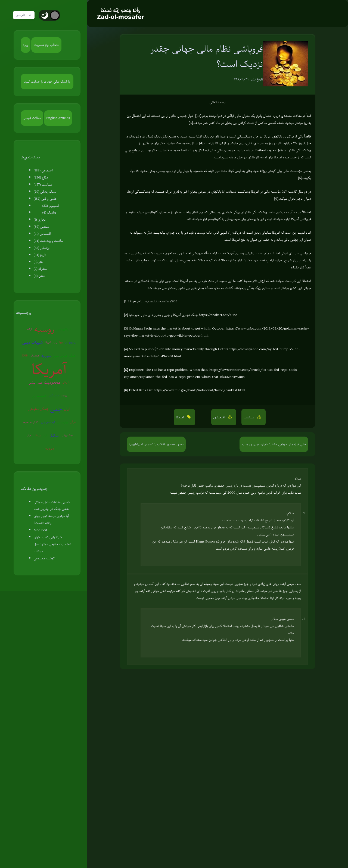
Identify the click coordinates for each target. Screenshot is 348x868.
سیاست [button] (249, 417)
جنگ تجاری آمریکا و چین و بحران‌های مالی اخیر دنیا (163, 315)
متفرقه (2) (40, 269)
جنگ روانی (67, 435)
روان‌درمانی (62, 422)
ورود (26, 45)
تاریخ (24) (40, 255)
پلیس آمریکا (51, 342)
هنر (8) (38, 262)
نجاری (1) (40, 220)
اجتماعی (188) (43, 170)
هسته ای (39, 396)
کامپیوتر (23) (51, 206)
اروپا (61, 342)
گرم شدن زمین (48, 422)
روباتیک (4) (50, 212)
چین (56, 409)
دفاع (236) (41, 177)
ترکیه (30, 329)
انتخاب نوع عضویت (46, 45)
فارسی (25, 15)
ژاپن (45, 435)
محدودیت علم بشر (45, 382)
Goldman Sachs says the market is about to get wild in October (177, 328)
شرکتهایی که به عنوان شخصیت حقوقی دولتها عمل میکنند (53, 544)
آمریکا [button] (180, 417)
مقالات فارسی (32, 118)
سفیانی (29, 435)
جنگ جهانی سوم (65, 356)
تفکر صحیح (31, 422)
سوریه (46, 356)
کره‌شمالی (34, 355)
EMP (25, 355)
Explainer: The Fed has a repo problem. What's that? (169, 370)
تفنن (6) (39, 276)
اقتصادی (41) (42, 234)
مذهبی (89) (42, 227)
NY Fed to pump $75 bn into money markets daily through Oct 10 (178, 349)
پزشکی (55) (42, 248)
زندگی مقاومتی (38, 409)
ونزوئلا (38, 435)
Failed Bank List (141, 390)
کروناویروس (64, 329)
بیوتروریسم (71, 342)
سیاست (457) (43, 184)
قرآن (73, 422)
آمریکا (49, 369)
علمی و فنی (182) (45, 199)
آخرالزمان (49, 449)
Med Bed (40, 530)
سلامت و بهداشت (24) (49, 241)
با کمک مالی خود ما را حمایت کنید (47, 82)
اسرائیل (54, 435)
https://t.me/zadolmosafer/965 (153, 301)
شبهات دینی (32, 342)
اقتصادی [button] (220, 417)
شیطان (66, 382)
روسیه (44, 329)
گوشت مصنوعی (44, 558)
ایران (67, 409)
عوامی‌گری (54, 395)
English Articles (58, 118)
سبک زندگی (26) (45, 192)
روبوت (64, 395)
